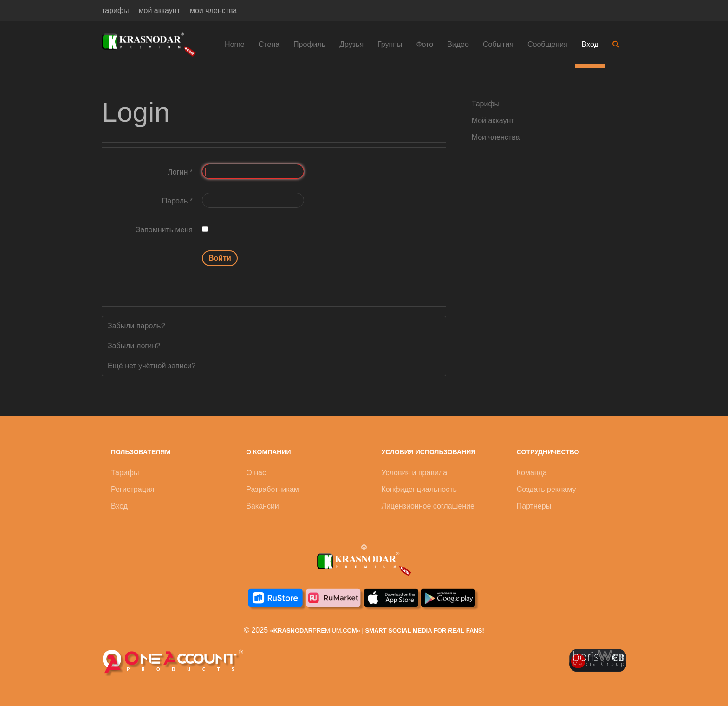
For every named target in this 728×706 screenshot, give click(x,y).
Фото (425, 44)
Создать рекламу (546, 489)
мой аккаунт (159, 10)
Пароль (177, 201)
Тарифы (486, 104)
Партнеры (534, 506)
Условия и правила (415, 473)
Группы (390, 44)
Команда (532, 473)
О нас (256, 473)
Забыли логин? (134, 346)
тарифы (115, 10)
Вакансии (263, 506)
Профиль (309, 44)
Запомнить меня (164, 230)
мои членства (213, 10)
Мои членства (496, 137)
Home (235, 44)
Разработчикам (273, 489)
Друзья (351, 44)
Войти (220, 258)
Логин (180, 172)
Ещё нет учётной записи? (152, 366)
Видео (458, 44)
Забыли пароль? (136, 326)
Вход (590, 44)
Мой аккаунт (493, 121)
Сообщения (548, 44)
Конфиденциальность (419, 489)
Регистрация (133, 489)
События (498, 44)
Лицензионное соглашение (428, 506)
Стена (269, 44)
